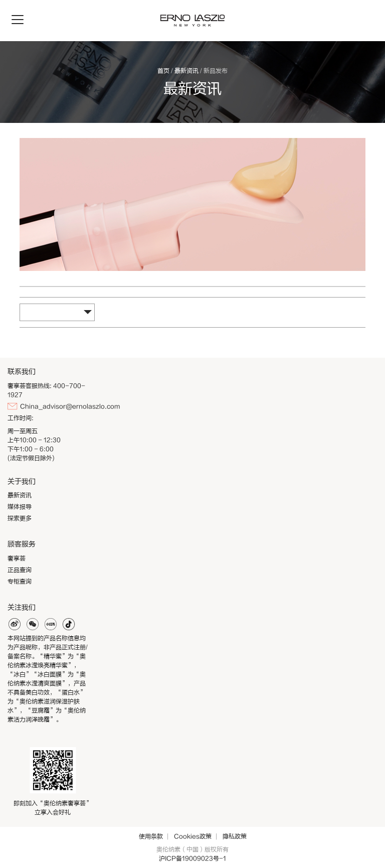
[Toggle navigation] (18, 20)
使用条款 (151, 836)
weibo (15, 624)
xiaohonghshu (51, 624)
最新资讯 (186, 71)
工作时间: (21, 418)
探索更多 (20, 518)
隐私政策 (235, 836)
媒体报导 (20, 507)
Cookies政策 (193, 836)
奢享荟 (17, 558)
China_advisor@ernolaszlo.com (70, 406)
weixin (33, 624)
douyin (69, 624)
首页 (163, 71)
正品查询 (20, 570)
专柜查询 (20, 582)
